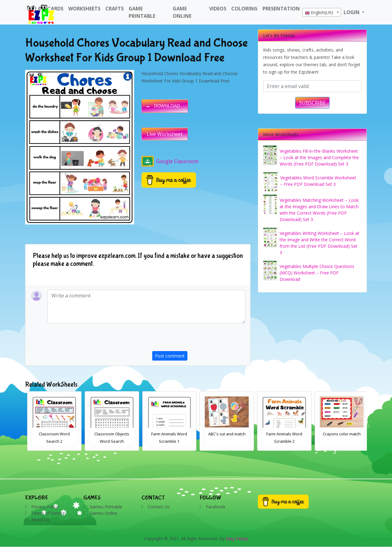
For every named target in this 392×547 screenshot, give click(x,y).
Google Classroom (170, 161)
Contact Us (159, 507)
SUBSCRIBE (312, 103)
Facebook (216, 507)
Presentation (281, 9)
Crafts (115, 9)
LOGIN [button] (352, 12)
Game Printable (142, 12)
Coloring (244, 9)
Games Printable (106, 507)
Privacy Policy (45, 507)
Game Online (182, 12)
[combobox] (322, 12)
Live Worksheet (165, 134)
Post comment (170, 356)
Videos (218, 9)
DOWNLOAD (167, 106)
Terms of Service (48, 513)
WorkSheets (84, 9)
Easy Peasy (237, 539)
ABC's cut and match (282, 434)
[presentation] (199, 339)
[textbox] (322, 13)
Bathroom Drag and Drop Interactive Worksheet (53, 441)
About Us (40, 520)
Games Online (103, 513)
